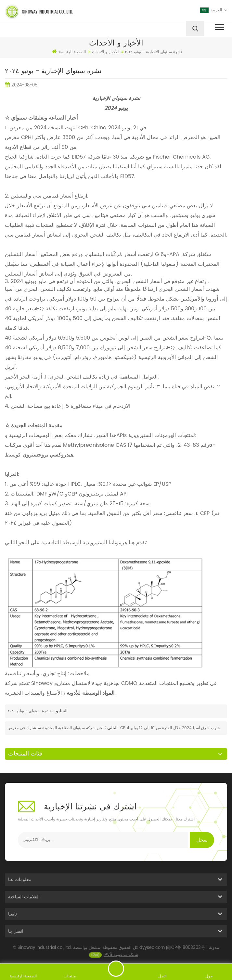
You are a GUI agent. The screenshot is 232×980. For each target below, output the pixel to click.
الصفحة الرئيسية (69, 52)
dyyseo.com (152, 951)
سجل (202, 840)
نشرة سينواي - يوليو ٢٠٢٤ (29, 711)
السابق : (59, 711)
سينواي (154, 167)
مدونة (214, 951)
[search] (195, 29)
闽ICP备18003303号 (186, 951)
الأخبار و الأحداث (105, 52)
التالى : (110, 728)
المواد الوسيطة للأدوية (90, 693)
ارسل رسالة (116, 969)
